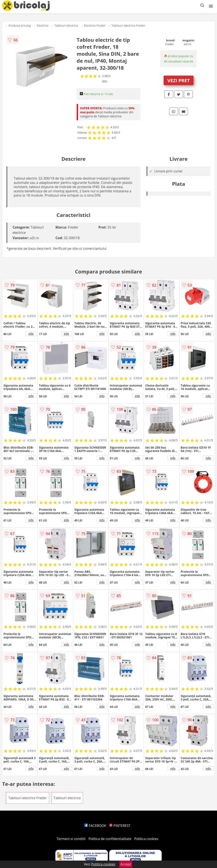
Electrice (43, 26)
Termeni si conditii (71, 839)
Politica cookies (146, 839)
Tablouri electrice (66, 26)
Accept (126, 864)
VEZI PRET (179, 80)
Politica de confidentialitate (110, 839)
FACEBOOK (95, 826)
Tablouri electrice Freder (128, 26)
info (31, 334)
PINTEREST (120, 826)
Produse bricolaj (20, 26)
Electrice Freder (95, 26)
